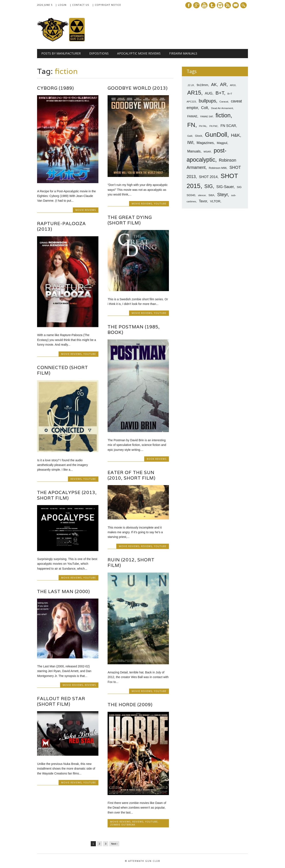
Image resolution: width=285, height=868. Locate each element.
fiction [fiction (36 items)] (223, 115)
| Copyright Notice (107, 5)
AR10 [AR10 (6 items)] (233, 85)
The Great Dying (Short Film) (130, 220)
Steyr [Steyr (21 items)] (223, 195)
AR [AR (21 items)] (223, 84)
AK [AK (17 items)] (214, 85)
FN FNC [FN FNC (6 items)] (214, 126)
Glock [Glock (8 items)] (199, 136)
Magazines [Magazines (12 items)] (205, 143)
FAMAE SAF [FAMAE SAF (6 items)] (207, 116)
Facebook (189, 5)
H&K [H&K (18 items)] (235, 135)
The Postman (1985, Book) (134, 330)
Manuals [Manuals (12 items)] (194, 151)
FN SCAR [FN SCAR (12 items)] (228, 126)
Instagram (220, 5)
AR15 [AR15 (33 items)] (194, 93)
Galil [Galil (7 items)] (190, 136)
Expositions (99, 53)
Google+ (196, 5)
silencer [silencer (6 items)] (202, 195)
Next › (114, 844)
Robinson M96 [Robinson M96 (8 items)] (218, 168)
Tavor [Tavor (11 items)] (203, 201)
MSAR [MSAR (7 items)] (207, 152)
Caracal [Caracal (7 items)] (224, 102)
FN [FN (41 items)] (191, 125)
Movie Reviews (86, 210)
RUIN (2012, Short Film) (131, 563)
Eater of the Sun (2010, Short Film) (132, 475)
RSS (228, 5)
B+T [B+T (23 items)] (220, 93)
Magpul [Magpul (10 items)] (222, 143)
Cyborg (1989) (55, 88)
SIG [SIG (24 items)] (209, 186)
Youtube (204, 5)
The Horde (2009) (130, 705)
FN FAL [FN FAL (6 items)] (203, 126)
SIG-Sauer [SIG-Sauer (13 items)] (225, 187)
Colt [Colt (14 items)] (204, 108)
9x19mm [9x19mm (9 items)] (202, 85)
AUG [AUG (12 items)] (209, 93)
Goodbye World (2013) (138, 88)
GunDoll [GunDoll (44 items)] (216, 135)
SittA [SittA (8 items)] (211, 195)
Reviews (76, 479)
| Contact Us (79, 5)
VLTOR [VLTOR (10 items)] (215, 201)
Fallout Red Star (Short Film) (61, 701)
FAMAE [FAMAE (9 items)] (192, 116)
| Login (61, 5)
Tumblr (212, 5)
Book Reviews (157, 459)
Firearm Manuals (183, 53)
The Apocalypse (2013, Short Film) (67, 495)
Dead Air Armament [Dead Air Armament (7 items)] (222, 108)
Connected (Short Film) (63, 370)
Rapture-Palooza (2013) (61, 226)
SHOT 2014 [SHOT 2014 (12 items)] (208, 177)
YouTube (160, 203)
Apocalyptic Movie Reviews (139, 53)
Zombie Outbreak (123, 824)
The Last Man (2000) (63, 591)
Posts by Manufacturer (61, 53)
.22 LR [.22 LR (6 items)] (191, 85)
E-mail (236, 6)
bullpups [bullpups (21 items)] (207, 101)
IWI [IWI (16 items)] (190, 143)
